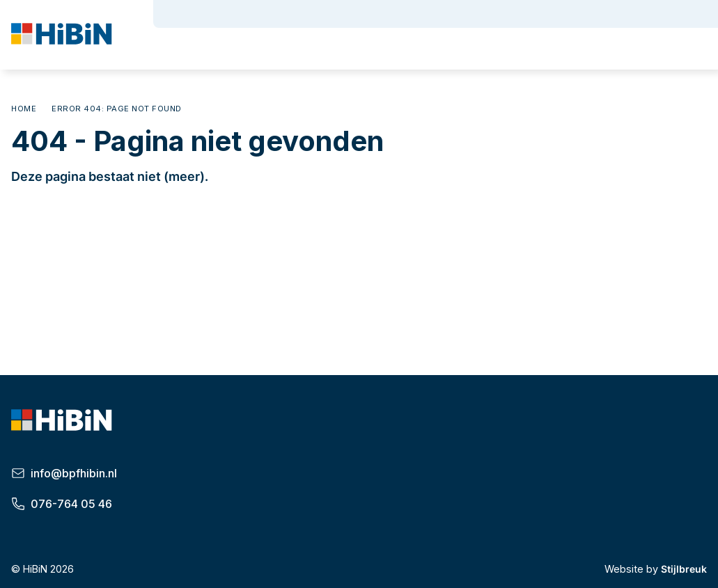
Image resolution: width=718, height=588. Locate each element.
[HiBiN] (63, 36)
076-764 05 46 (62, 504)
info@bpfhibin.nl (64, 473)
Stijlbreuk (684, 569)
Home (24, 109)
